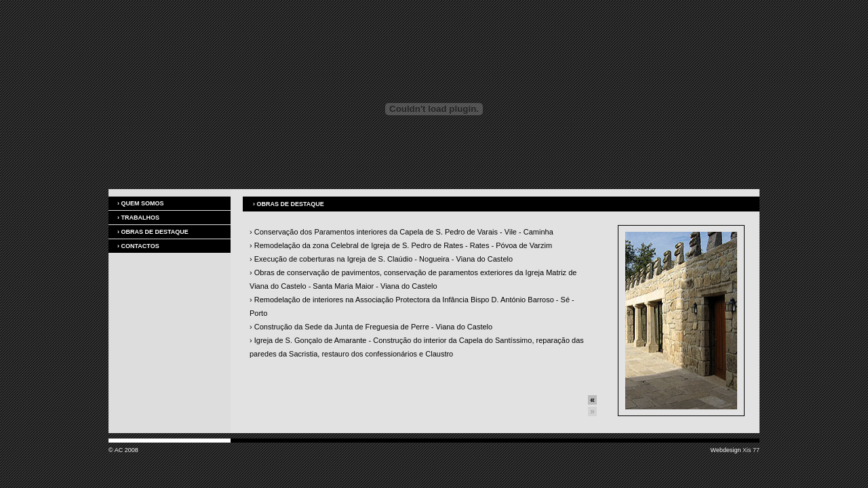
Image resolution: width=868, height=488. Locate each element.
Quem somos (141, 203)
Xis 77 (751, 450)
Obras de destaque (153, 232)
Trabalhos (138, 218)
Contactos (138, 246)
